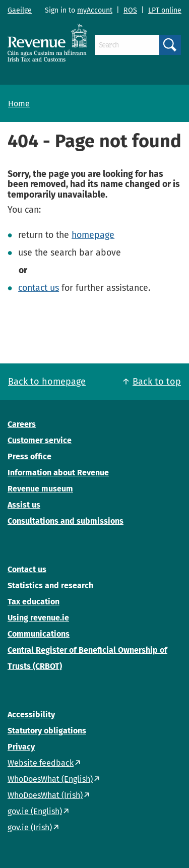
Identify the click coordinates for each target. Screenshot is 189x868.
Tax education (34, 602)
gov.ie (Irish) (30, 827)
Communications (39, 634)
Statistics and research (50, 585)
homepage (93, 235)
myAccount (95, 10)
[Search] (127, 45)
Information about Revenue (58, 473)
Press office (29, 456)
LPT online (165, 10)
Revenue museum (40, 489)
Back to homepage (47, 382)
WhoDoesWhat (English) (50, 779)
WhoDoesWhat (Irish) (45, 795)
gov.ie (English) (35, 811)
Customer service (40, 440)
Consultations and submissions (66, 521)
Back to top (157, 382)
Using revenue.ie (38, 618)
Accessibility (31, 715)
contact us (39, 288)
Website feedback (41, 763)
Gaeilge (20, 10)
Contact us (27, 569)
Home (19, 104)
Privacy (21, 747)
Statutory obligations (47, 731)
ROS (130, 10)
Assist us (24, 505)
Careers (22, 424)
